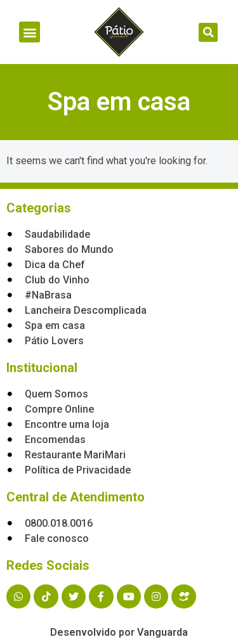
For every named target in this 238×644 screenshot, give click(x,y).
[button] (30, 32)
